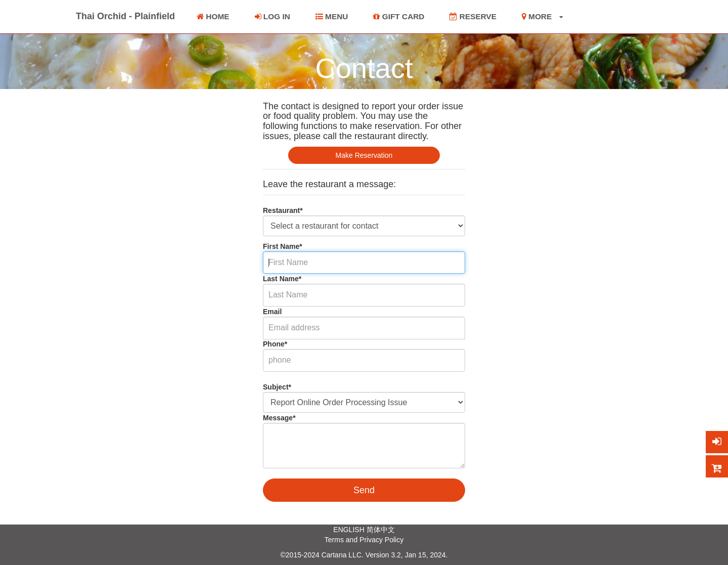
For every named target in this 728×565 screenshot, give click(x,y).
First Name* (283, 246)
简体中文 (381, 530)
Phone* (275, 344)
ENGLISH (349, 530)
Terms (334, 540)
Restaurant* (283, 210)
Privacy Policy (381, 540)
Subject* (277, 387)
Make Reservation (364, 155)
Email (272, 312)
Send (364, 490)
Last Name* (282, 279)
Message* (279, 418)
